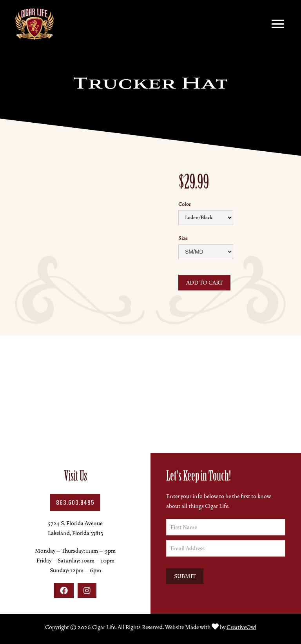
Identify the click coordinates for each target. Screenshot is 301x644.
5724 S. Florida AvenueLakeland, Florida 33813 (75, 528)
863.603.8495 (75, 502)
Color (185, 204)
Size (183, 238)
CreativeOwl (241, 627)
